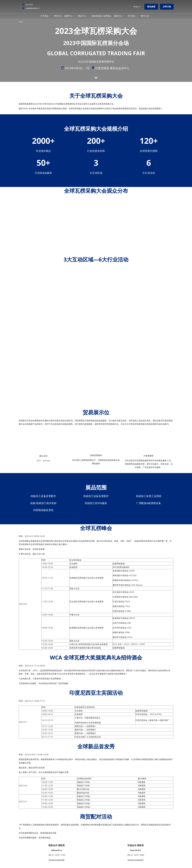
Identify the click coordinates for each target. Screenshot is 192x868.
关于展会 (45, 18)
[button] (151, 9)
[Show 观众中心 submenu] (88, 18)
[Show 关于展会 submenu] (50, 18)
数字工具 (145, 18)
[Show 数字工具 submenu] (151, 18)
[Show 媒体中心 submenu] (124, 18)
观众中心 (82, 18)
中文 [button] (137, 9)
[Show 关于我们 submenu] (137, 18)
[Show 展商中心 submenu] (74, 18)
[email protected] (57, 862)
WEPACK (58, 18)
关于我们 (132, 18)
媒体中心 (118, 18)
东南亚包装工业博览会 (101, 18)
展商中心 (69, 18)
